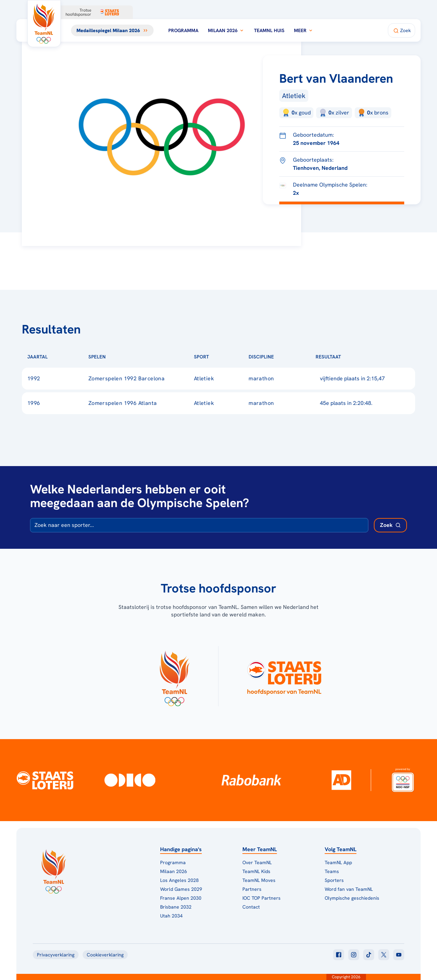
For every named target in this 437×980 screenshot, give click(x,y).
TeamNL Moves (259, 880)
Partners (252, 889)
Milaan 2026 (226, 30)
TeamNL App (338, 862)
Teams (332, 871)
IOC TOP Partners (262, 898)
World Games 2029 (181, 889)
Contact (251, 907)
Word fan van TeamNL (349, 889)
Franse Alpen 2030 (181, 898)
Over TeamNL (257, 862)
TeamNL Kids (256, 871)
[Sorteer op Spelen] (117, 357)
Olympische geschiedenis (352, 898)
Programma (183, 30)
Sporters (334, 880)
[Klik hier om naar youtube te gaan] (399, 955)
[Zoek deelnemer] (390, 525)
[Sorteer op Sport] (220, 357)
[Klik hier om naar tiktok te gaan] (369, 955)
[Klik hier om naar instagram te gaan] (354, 955)
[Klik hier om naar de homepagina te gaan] (44, 24)
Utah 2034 (171, 916)
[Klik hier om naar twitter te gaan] (384, 955)
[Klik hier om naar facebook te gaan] (339, 955)
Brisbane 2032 (176, 907)
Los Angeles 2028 (179, 880)
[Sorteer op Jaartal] (59, 357)
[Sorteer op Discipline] (285, 357)
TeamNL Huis (269, 30)
